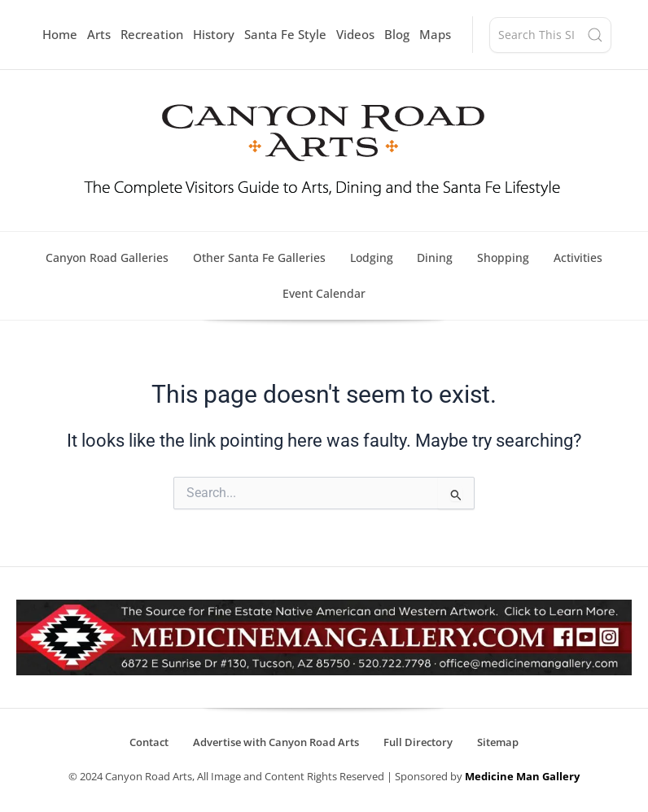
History (214, 34)
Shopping (504, 258)
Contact (149, 743)
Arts (99, 34)
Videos (355, 34)
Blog (397, 34)
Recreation (152, 34)
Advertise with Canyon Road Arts (276, 743)
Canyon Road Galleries (107, 258)
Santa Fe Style (285, 34)
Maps (435, 34)
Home (60, 34)
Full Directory (418, 743)
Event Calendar (324, 293)
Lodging (372, 258)
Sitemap (498, 743)
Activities (579, 258)
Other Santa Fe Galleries (259, 258)
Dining (436, 258)
